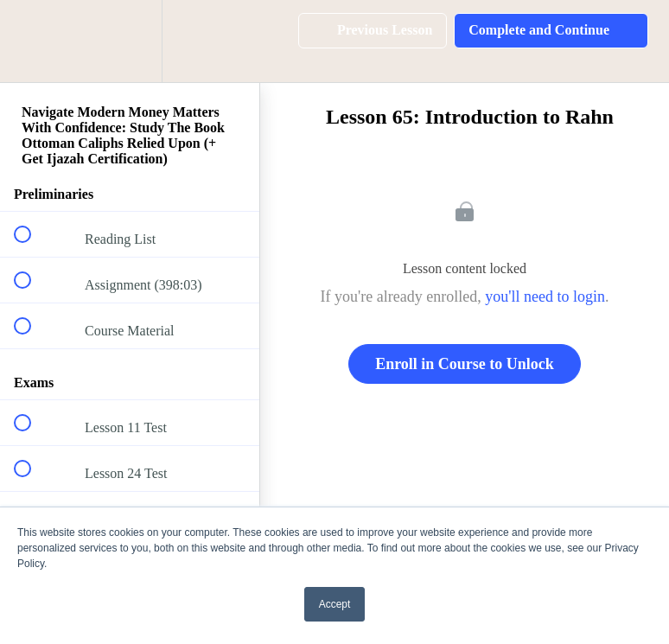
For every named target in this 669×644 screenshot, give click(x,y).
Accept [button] (335, 604)
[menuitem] (130, 41)
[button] (32, 41)
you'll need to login (545, 296)
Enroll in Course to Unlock (465, 364)
